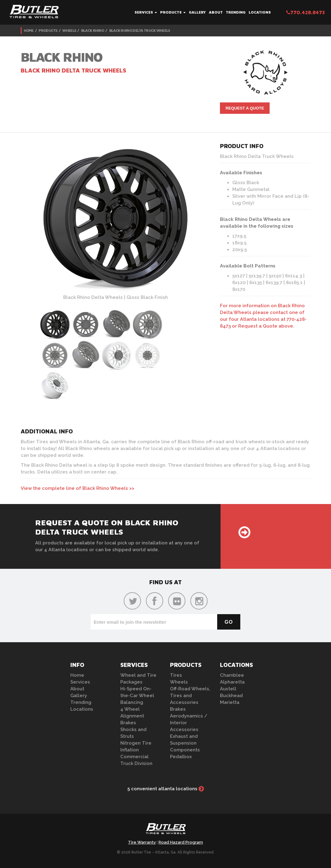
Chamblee (232, 675)
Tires (176, 675)
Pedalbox (181, 757)
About (216, 12)
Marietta (230, 702)
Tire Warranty (142, 842)
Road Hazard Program (181, 842)
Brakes (128, 723)
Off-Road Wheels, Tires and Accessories (190, 696)
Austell (228, 689)
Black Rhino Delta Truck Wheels (140, 30)
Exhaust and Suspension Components (185, 743)
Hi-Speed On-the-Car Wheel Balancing (137, 696)
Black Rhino (93, 30)
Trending (236, 12)
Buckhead (231, 696)
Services (146, 12)
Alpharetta (232, 682)
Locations (260, 12)
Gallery (197, 12)
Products (173, 12)
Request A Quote (245, 108)
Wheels (69, 30)
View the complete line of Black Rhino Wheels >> (77, 488)
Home (29, 30)
